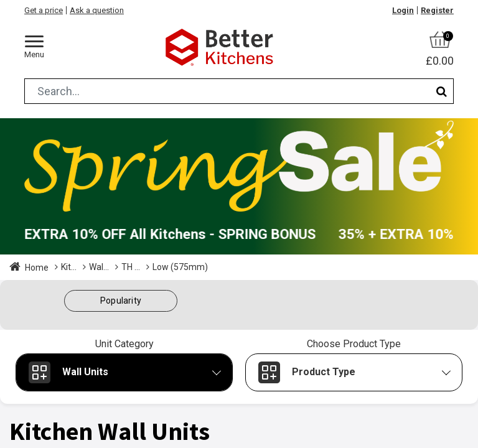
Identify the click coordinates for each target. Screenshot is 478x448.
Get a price (44, 10)
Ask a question (97, 10)
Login (403, 10)
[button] (121, 301)
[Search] (442, 91)
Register (437, 10)
